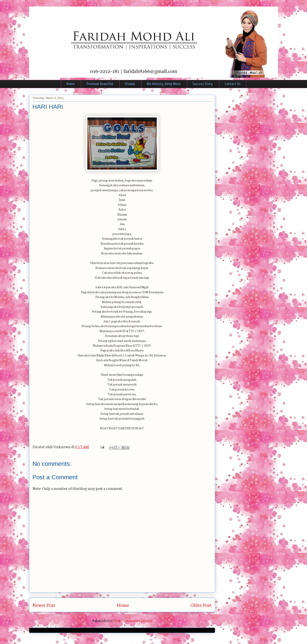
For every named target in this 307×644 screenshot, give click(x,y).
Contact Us (233, 84)
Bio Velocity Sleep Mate (164, 84)
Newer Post (44, 605)
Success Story (203, 84)
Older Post (201, 605)
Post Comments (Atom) (133, 620)
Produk (130, 84)
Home (71, 84)
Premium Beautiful (100, 84)
